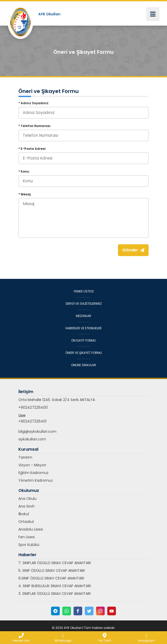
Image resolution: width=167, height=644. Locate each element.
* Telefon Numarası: (35, 126)
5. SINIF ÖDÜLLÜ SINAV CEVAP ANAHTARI (52, 571)
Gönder (133, 250)
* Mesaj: (25, 194)
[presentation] (57, 254)
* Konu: (24, 171)
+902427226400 (33, 407)
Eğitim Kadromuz (33, 473)
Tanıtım (25, 457)
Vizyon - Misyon (32, 465)
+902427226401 (32, 421)
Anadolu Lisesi (31, 529)
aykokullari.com (32, 439)
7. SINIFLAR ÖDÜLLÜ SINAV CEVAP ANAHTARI (55, 563)
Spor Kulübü (29, 545)
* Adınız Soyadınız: (34, 103)
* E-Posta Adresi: (32, 149)
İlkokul (24, 514)
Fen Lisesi (27, 537)
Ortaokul (26, 522)
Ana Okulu (27, 499)
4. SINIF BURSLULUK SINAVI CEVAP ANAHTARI (55, 586)
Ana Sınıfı (26, 506)
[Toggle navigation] (153, 14)
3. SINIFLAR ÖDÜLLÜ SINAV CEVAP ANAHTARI (55, 594)
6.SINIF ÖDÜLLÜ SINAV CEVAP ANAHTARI (51, 578)
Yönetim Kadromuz (36, 480)
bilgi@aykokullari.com (37, 431)
